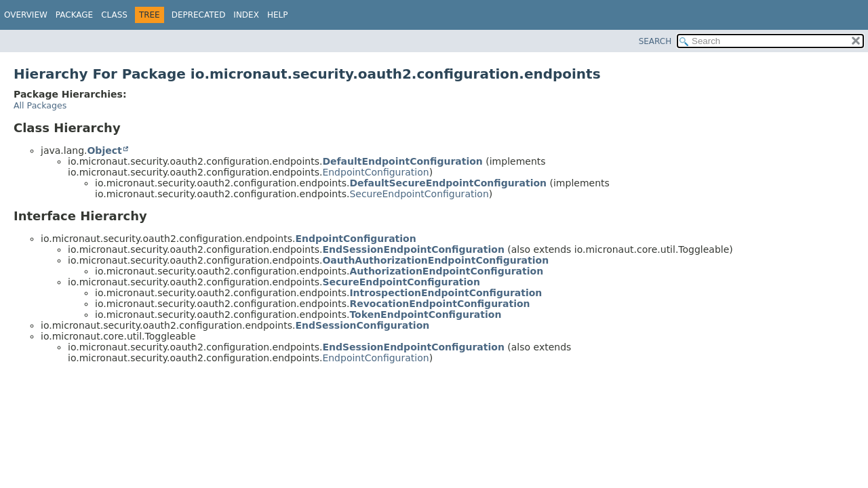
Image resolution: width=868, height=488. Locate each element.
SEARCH (655, 41)
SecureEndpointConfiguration (419, 194)
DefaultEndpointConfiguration (402, 161)
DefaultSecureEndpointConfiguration (448, 183)
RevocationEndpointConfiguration (439, 304)
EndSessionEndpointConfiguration (413, 249)
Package (74, 15)
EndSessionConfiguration (362, 325)
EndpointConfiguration (375, 172)
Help (278, 15)
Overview (26, 15)
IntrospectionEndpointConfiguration (446, 293)
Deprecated (199, 15)
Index (246, 15)
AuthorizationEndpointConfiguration (446, 271)
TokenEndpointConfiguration (425, 314)
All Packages (40, 105)
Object (104, 150)
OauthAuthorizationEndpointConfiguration (435, 260)
